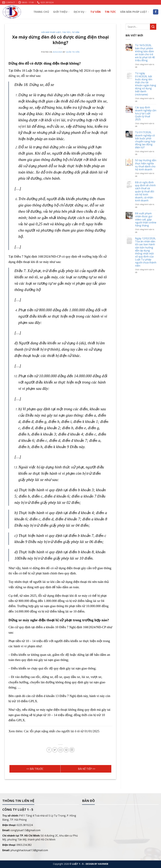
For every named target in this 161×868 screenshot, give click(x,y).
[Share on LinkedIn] (72, 750)
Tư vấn (96, 12)
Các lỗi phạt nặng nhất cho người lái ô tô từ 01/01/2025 (35, 769)
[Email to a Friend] (60, 750)
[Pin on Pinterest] (66, 750)
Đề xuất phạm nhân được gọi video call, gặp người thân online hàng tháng (146, 220)
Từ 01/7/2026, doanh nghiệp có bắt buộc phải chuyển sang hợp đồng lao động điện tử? (145, 140)
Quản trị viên (73, 52)
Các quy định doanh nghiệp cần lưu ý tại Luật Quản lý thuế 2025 (146, 114)
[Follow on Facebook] (156, 12)
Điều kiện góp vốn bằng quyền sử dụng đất (86, 769)
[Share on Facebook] (49, 750)
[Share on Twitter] (55, 750)
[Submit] (153, 27)
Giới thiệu (61, 12)
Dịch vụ (80, 12)
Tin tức (110, 12)
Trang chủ (41, 12)
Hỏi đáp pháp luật (51, 32)
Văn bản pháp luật (135, 12)
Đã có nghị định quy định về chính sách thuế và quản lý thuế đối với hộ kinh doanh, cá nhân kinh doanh (145, 192)
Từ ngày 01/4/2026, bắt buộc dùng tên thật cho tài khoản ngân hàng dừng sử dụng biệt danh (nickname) (146, 84)
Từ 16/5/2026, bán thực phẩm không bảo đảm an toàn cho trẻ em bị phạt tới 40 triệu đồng (145, 53)
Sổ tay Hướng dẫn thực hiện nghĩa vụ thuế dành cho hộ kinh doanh (146, 165)
